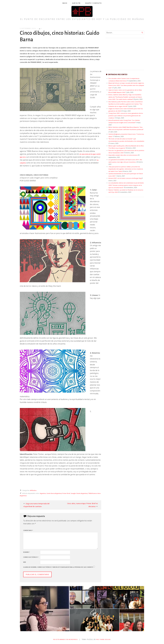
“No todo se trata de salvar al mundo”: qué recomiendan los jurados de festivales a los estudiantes (123, 141)
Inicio (65, 3)
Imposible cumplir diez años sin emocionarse (124, 155)
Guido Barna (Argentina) (55, 493)
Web (24, 562)
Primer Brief (68, 493)
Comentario (28, 530)
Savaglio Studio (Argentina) (81, 493)
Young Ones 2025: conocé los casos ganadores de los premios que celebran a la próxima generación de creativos (126, 116)
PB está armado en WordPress (65, 639)
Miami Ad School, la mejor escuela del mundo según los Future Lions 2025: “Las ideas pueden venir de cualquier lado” (126, 85)
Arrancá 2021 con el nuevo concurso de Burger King (126, 178)
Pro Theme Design (104, 639)
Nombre (26, 552)
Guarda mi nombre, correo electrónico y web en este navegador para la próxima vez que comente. (58, 567)
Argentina (43, 493)
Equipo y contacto (93, 3)
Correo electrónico (31, 557)
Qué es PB (76, 3)
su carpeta (27, 163)
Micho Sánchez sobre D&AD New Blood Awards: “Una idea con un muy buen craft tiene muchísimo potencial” (126, 130)
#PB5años (33, 490)
